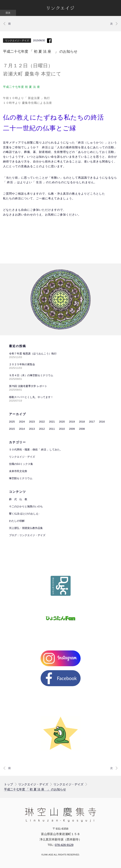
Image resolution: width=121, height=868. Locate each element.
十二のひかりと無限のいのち (26, 506)
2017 (92, 422)
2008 (82, 429)
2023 (32, 422)
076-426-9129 (64, 845)
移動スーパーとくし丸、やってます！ (31, 397)
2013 (32, 429)
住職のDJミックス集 (21, 464)
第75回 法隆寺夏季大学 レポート (28, 386)
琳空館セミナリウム (21, 478)
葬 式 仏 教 (18, 499)
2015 (12, 429)
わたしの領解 (17, 521)
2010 (62, 429)
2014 (22, 429)
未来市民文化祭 (18, 471)
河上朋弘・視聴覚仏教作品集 (26, 528)
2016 (102, 422)
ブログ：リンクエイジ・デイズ (27, 535)
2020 (62, 422)
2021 (52, 422)
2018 (82, 422)
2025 (12, 422)
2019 (72, 422)
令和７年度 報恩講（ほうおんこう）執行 (33, 354)
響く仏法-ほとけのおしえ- (24, 514)
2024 (22, 422)
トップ (8, 784)
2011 (52, 429)
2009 (72, 429)
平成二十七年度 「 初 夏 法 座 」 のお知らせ (35, 789)
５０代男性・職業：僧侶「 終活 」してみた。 (36, 450)
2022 (42, 422)
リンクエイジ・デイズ (17, 41)
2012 (42, 429)
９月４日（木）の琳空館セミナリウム (31, 375)
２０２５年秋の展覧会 (22, 364)
